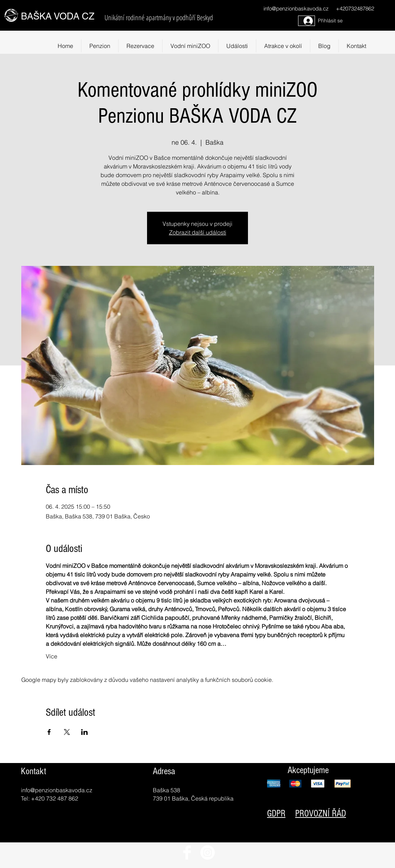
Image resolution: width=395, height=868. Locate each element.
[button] (283, 46)
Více (52, 656)
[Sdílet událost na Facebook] (49, 732)
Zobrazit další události (198, 232)
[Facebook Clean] (187, 852)
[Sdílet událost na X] (67, 732)
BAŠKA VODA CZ (58, 16)
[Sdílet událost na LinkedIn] (85, 732)
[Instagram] (208, 852)
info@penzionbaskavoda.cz (296, 8)
